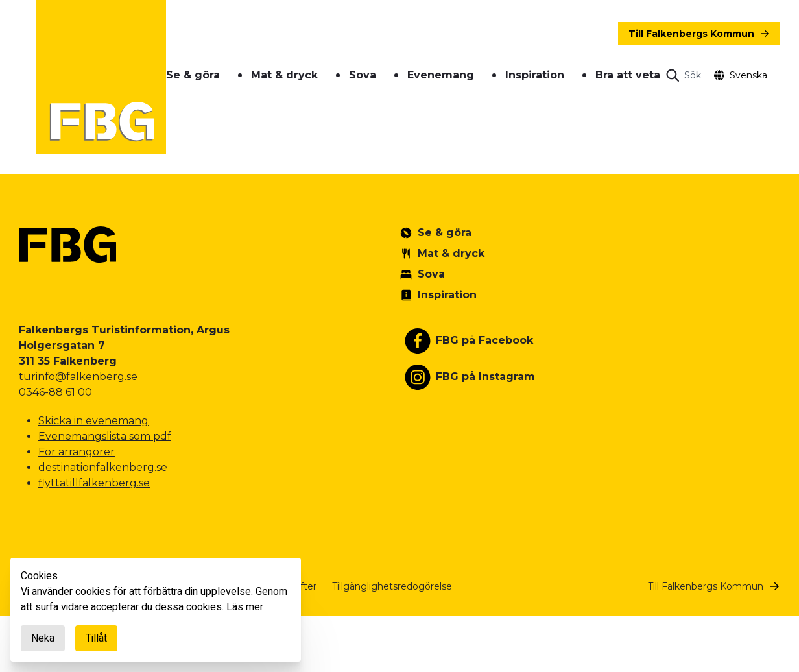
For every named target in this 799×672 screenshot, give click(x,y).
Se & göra (193, 75)
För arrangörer (77, 452)
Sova (363, 75)
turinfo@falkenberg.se (78, 377)
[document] (156, 610)
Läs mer (245, 607)
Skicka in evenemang (93, 421)
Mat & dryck (284, 75)
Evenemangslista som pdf (105, 436)
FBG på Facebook (484, 340)
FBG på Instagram (485, 377)
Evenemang (441, 75)
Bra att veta (628, 75)
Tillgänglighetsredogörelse (392, 586)
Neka (43, 638)
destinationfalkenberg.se (103, 467)
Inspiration (535, 75)
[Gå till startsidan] (101, 77)
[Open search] (684, 75)
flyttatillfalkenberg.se (94, 483)
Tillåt (96, 638)
